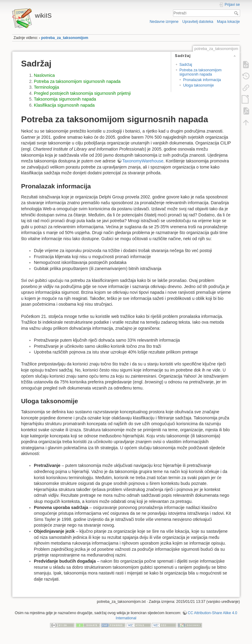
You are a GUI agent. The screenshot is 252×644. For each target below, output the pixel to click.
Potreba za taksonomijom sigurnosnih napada (200, 72)
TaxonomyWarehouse (143, 161)
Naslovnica (44, 75)
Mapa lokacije (228, 22)
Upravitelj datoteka (198, 22)
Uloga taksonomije (198, 85)
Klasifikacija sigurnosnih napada (64, 105)
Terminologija (46, 87)
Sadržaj (186, 65)
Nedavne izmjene (164, 22)
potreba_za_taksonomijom (65, 38)
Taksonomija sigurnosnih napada (65, 99)
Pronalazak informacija (202, 80)
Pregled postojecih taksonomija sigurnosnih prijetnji (82, 93)
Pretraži (237, 13)
